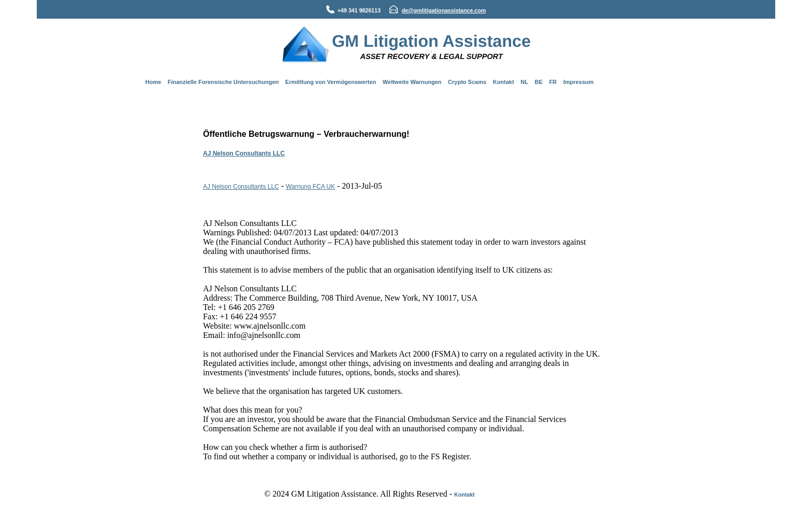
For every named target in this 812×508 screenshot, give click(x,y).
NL (524, 82)
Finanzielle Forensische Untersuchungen (223, 82)
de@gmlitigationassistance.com (444, 10)
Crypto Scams (467, 82)
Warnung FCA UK (310, 187)
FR (553, 82)
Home (154, 82)
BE (539, 82)
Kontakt (504, 82)
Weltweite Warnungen (412, 82)
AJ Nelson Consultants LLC (244, 153)
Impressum (579, 82)
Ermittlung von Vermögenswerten (331, 82)
